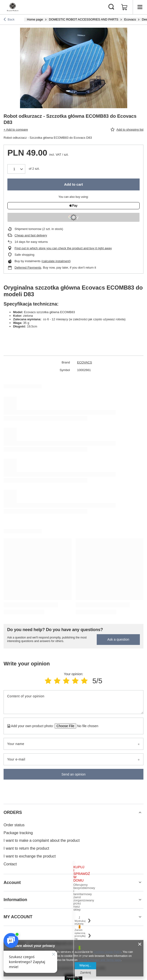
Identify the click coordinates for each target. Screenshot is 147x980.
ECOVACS (85, 362)
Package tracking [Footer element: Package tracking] (18, 833)
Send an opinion (73, 774)
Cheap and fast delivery (31, 235)
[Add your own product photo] (86, 726)
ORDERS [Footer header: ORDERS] (13, 812)
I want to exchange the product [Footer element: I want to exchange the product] (30, 856)
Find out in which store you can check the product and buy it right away (63, 248)
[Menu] (140, 7)
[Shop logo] (13, 7)
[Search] (111, 7)
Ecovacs (130, 19)
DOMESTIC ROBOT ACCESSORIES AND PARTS (84, 19)
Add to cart (73, 184)
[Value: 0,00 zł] (124, 7)
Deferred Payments (28, 268)
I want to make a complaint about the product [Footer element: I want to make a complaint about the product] (42, 840)
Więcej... (85, 965)
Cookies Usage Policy (107, 952)
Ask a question (118, 639)
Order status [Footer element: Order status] (14, 825)
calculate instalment (56, 261)
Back (9, 20)
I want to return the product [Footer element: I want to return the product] (26, 848)
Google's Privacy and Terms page (100, 960)
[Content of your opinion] (73, 702)
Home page (35, 19)
